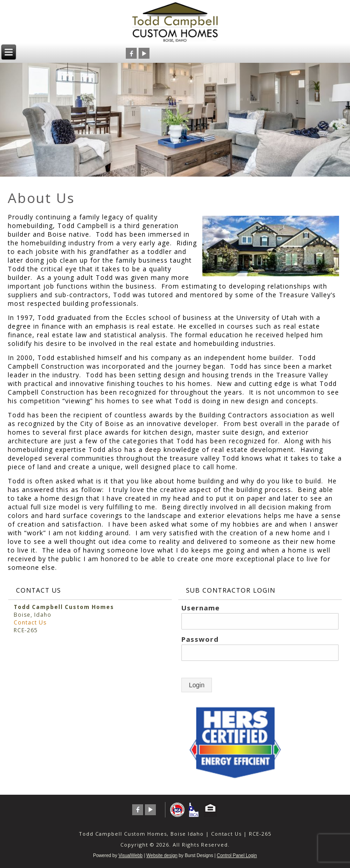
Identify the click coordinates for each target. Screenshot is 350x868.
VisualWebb (131, 855)
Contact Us (30, 622)
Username (201, 608)
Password (200, 639)
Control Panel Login (237, 855)
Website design (162, 855)
